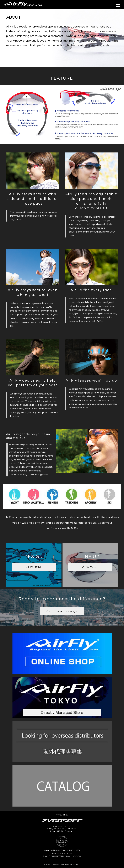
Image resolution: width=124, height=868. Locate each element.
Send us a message (62, 611)
